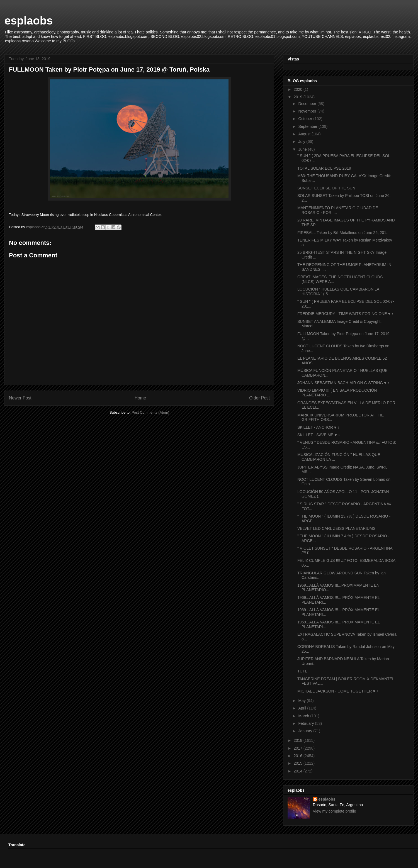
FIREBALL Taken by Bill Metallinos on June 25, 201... (343, 233)
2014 (299, 771)
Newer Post (20, 398)
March (304, 716)
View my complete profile (335, 811)
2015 (299, 763)
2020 (299, 89)
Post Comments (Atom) (150, 412)
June (303, 149)
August (305, 134)
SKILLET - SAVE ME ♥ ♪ (319, 435)
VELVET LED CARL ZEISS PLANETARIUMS (336, 528)
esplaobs (29, 21)
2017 (299, 748)
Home (140, 398)
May (302, 701)
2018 (299, 740)
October (306, 119)
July (302, 142)
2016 (299, 756)
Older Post (259, 398)
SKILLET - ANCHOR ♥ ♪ (318, 427)
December (308, 104)
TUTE (302, 671)
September (308, 126)
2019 (299, 97)
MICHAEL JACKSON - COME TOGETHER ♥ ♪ (338, 691)
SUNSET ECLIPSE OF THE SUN (326, 188)
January (306, 731)
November (308, 111)
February (307, 723)
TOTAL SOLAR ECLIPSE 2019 (324, 168)
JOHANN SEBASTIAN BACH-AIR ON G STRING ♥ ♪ (343, 383)
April (303, 708)
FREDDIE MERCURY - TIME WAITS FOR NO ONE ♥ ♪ (345, 314)
